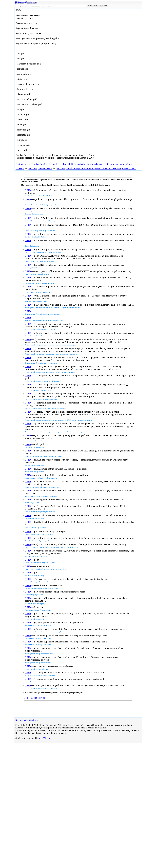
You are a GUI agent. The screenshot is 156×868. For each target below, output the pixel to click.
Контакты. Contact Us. (26, 720)
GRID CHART (38, 698)
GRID (28, 190)
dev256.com (45, 738)
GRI (26, 698)
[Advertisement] (118, 25)
